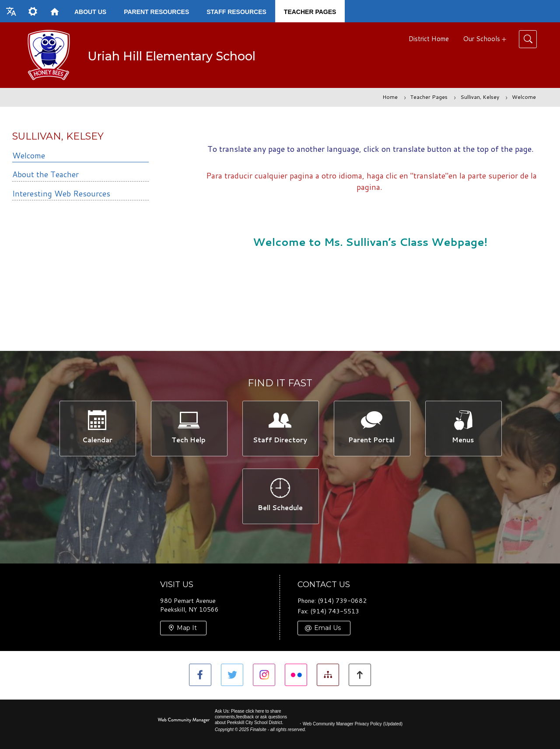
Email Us (327, 628)
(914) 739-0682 (342, 601)
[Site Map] (328, 675)
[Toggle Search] (528, 39)
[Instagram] (264, 675)
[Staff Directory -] (280, 428)
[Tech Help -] (189, 428)
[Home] (55, 11)
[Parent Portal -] (372, 428)
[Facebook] (200, 675)
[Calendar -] (97, 428)
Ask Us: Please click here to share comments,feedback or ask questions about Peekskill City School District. (251, 717)
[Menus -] (463, 428)
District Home (429, 39)
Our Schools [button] (481, 39)
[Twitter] (232, 675)
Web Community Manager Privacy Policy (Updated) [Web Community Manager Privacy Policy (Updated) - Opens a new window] (353, 724)
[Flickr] (296, 675)
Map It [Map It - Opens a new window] (187, 628)
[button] (11, 11)
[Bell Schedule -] (280, 496)
